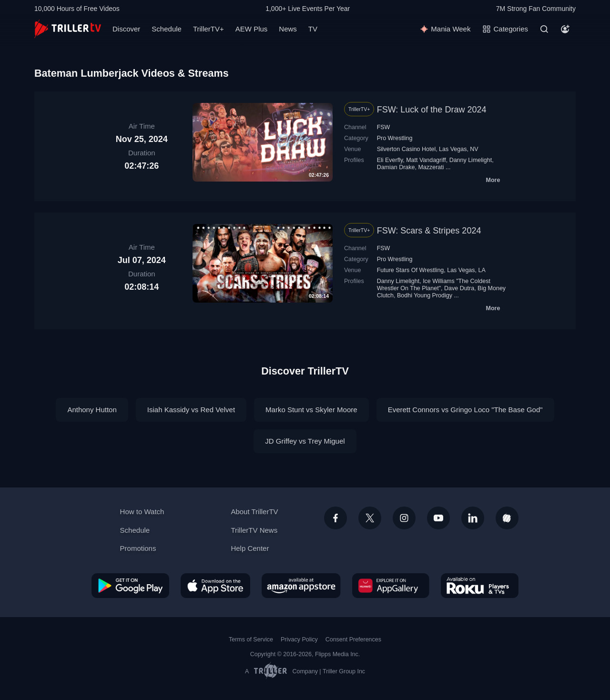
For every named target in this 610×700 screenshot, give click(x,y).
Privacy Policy (299, 639)
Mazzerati (431, 167)
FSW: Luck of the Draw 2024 (432, 110)
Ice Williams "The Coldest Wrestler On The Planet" (434, 285)
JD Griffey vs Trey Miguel (305, 441)
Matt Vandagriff (426, 160)
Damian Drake (396, 167)
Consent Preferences (353, 639)
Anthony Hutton (92, 410)
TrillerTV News (254, 530)
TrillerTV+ (208, 29)
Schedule (167, 29)
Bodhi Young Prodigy (425, 295)
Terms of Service (251, 639)
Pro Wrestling (395, 138)
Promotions (138, 548)
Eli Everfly (390, 160)
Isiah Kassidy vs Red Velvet (191, 410)
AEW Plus (252, 29)
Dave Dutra (459, 288)
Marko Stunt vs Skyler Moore (311, 410)
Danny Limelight (471, 160)
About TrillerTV (254, 512)
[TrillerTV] (68, 29)
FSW (384, 127)
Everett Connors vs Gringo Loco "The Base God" (465, 410)
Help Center (250, 548)
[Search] (544, 29)
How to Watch (142, 512)
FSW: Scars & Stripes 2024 (429, 231)
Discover (126, 29)
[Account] (565, 29)
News (288, 29)
